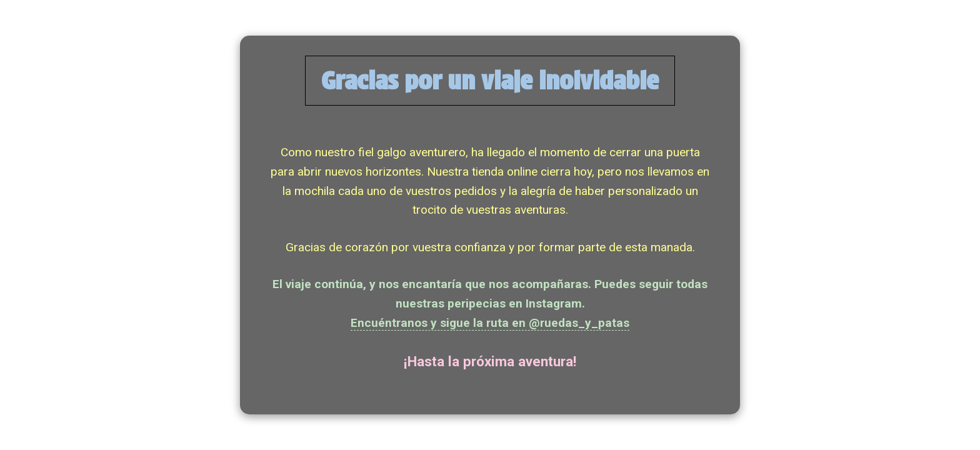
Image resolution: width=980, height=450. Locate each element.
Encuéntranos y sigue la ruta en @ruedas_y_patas (490, 323)
